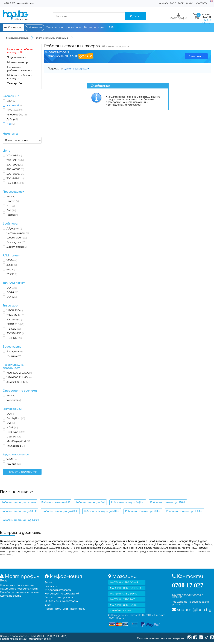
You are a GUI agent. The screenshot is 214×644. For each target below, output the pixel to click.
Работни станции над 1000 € (21, 520)
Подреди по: (55, 69)
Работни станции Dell (90, 502)
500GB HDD (15, 333)
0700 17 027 (10, 3)
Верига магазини (95, 28)
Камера (13, 464)
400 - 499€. (15, 169)
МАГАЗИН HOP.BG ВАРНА (123, 594)
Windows (13, 400)
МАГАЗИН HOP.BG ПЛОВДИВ (125, 588)
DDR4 (12, 292)
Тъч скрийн (15, 83)
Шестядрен (16, 238)
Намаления (34, 27)
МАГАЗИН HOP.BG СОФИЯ (124, 582)
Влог (181, 4)
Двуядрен (14, 228)
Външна (13, 356)
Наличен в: (10, 134)
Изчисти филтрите (22, 472)
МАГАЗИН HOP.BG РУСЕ (123, 599)
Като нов (14, 105)
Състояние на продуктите (64, 28)
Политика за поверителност (19, 589)
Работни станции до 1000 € (184, 511)
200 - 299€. (15, 160)
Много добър (16, 115)
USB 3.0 (13, 437)
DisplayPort (15, 418)
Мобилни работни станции (19, 77)
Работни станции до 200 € (168, 502)
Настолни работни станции (19, 69)
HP (10, 206)
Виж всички (196, 56)
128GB (11, 274)
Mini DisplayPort (18, 441)
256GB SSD (15, 315)
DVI (10, 423)
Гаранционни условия (59, 597)
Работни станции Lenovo (19, 502)
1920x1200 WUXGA (19, 373)
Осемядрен (15, 242)
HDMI (12, 427)
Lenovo (12, 201)
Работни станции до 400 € (60, 511)
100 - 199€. (14, 155)
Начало (163, 4)
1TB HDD (13, 338)
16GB (11, 260)
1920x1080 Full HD (19, 377)
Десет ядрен (16, 247)
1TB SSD (13, 329)
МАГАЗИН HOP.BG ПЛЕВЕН (124, 605)
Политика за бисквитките (17, 585)
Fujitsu (12, 215)
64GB (11, 269)
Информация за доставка (61, 601)
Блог (173, 4)
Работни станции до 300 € (19, 511)
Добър (12, 119)
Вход (3, 581)
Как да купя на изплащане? (62, 594)
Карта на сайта (11, 596)
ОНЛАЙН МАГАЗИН (121, 611)
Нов (10, 124)
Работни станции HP (56, 502)
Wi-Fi (11, 459)
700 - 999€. (15, 178)
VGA (10, 414)
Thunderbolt (15, 446)
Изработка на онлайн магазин (20, 639)
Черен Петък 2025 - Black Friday (65, 609)
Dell (11, 210)
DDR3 (11, 288)
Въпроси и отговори (58, 590)
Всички (10, 101)
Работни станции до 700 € (143, 511)
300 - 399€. (14, 165)
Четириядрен (17, 233)
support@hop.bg (27, 3)
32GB (11, 265)
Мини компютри (18, 62)
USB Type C (15, 432)
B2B (111, 28)
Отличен (14, 110)
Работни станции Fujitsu (128, 502)
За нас (190, 4)
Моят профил (178, 16)
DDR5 (11, 297)
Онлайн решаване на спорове (19, 592)
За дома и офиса (18, 57)
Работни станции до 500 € (102, 511)
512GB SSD (15, 324)
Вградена (14, 351)
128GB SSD (14, 310)
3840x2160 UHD (17, 382)
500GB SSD (14, 320)
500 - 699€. (15, 174)
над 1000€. (14, 183)
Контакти (202, 4)
